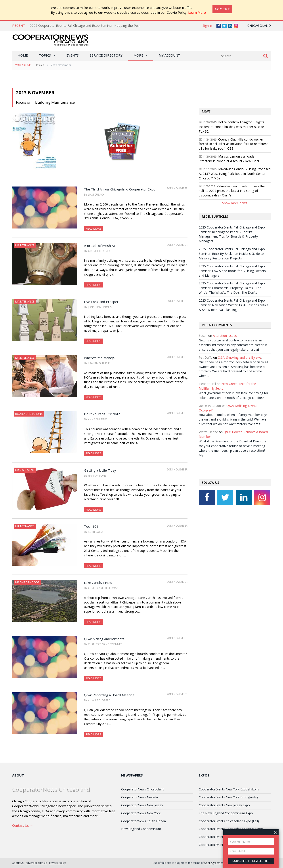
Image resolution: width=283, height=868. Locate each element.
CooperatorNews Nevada (140, 797)
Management (25, 470)
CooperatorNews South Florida (143, 821)
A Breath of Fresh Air (100, 246)
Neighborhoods (27, 582)
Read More (93, 228)
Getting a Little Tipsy (100, 470)
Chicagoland (259, 25)
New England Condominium (141, 829)
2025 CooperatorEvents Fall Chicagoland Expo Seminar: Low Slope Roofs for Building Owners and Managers (232, 271)
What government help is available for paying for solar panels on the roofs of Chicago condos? (233, 395)
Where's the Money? (100, 358)
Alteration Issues (225, 336)
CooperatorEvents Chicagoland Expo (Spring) (231, 829)
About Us (18, 863)
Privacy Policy (57, 863)
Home (23, 55)
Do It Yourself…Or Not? (102, 414)
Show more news (235, 203)
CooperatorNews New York (141, 813)
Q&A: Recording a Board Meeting (109, 695)
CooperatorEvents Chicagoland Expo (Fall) (229, 821)
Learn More (197, 12)
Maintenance (25, 245)
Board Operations (29, 414)
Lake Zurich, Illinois (98, 582)
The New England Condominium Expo (226, 813)
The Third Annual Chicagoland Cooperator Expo (120, 189)
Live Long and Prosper (101, 302)
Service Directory (106, 55)
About (18, 775)
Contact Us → (23, 825)
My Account (169, 55)
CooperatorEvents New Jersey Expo (224, 805)
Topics (45, 55)
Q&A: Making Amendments (104, 639)
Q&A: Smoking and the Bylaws (240, 357)
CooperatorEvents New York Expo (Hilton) (229, 789)
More (138, 55)
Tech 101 (91, 526)
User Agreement (214, 863)
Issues (40, 65)
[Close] (222, 9)
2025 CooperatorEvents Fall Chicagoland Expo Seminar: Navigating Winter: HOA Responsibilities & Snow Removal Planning (234, 305)
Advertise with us (36, 863)
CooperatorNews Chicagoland (143, 789)
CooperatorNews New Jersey (142, 805)
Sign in (207, 25)
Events (73, 55)
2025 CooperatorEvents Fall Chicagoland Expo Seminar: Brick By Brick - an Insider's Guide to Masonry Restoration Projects (232, 254)
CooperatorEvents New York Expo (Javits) (228, 797)
